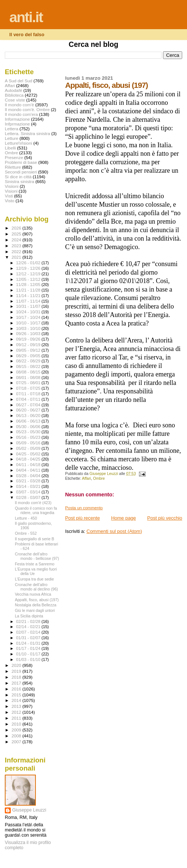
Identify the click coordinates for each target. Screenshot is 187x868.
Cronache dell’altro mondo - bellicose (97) (37, 556)
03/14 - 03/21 (29, 486)
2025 (17, 234)
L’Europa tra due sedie (34, 579)
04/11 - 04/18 (29, 465)
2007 (17, 742)
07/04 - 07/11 (29, 399)
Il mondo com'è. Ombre (27, 109)
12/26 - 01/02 (29, 263)
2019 (17, 671)
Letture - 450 (26, 518)
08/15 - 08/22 (29, 366)
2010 (17, 724)
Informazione (17, 119)
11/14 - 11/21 (29, 296)
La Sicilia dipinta (29, 616)
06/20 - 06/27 (29, 410)
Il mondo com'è (19, 105)
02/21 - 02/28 (29, 621)
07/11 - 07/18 (29, 394)
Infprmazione (17, 124)
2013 (17, 706)
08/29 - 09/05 (29, 356)
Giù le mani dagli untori (35, 610)
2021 (17, 257)
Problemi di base (21, 162)
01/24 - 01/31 (29, 643)
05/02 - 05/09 (29, 448)
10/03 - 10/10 (29, 328)
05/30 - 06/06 (29, 427)
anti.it (26, 17)
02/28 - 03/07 (29, 497)
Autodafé (13, 90)
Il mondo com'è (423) (33, 503)
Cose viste (15, 100)
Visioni (11, 191)
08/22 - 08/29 (29, 361)
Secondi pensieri (21, 172)
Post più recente (82, 518)
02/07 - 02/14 (29, 632)
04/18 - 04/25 (29, 459)
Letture (11, 138)
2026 (17, 228)
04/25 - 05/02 (29, 454)
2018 (17, 677)
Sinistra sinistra (19, 181)
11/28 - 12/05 (29, 285)
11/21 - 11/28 (29, 290)
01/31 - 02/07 (29, 638)
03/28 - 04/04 (29, 476)
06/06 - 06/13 (29, 421)
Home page (124, 518)
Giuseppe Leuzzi (29, 810)
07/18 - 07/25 (29, 388)
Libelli (10, 148)
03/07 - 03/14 (29, 492)
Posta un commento (84, 508)
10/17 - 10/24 (29, 317)
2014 (17, 700)
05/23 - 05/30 (29, 432)
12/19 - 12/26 (29, 268)
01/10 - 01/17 (29, 654)
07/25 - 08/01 (29, 383)
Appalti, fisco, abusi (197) (37, 600)
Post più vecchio (165, 518)
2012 (17, 712)
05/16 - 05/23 (29, 437)
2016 (17, 689)
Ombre (99, 478)
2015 (17, 695)
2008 (17, 736)
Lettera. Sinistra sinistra (27, 133)
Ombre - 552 (26, 533)
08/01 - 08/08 (29, 378)
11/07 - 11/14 (29, 301)
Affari (86, 478)
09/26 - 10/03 (29, 334)
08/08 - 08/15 (29, 372)
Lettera (11, 129)
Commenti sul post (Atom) (114, 531)
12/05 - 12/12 (29, 279)
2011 (17, 718)
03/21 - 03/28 (29, 481)
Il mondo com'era (21, 114)
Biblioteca (14, 95)
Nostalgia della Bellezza (35, 605)
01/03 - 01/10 (29, 659)
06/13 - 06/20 (29, 416)
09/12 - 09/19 (29, 345)
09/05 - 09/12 (29, 350)
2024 (17, 240)
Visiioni (12, 186)
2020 (17, 665)
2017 (17, 683)
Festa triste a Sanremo (35, 564)
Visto (10, 201)
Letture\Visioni (18, 143)
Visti (9, 196)
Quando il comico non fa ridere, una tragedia (36, 510)
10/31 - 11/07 (29, 306)
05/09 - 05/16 (29, 443)
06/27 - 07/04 (29, 405)
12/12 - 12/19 (29, 274)
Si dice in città (18, 177)
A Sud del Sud (18, 81)
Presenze (14, 157)
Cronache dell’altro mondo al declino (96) (36, 587)
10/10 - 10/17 (29, 323)
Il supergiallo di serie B (34, 539)
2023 (17, 246)
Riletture (13, 167)
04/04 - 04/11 (29, 470)
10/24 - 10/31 (29, 312)
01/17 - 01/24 (29, 648)
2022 (17, 252)
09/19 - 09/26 (29, 339)
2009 (17, 730)
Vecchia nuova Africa (33, 594)
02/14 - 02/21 (29, 627)
